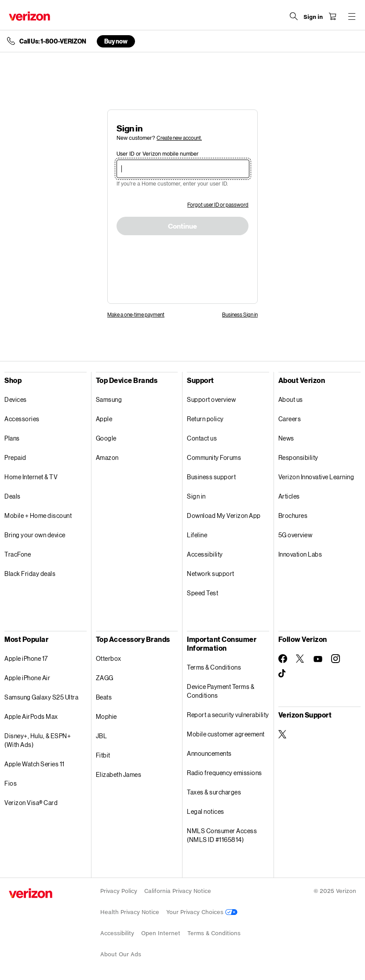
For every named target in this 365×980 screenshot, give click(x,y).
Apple (104, 419)
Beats (104, 697)
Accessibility (205, 554)
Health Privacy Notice (130, 912)
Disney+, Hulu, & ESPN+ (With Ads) (38, 740)
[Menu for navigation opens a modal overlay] (352, 16)
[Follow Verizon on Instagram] (336, 659)
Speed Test (203, 593)
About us (291, 399)
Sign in (196, 496)
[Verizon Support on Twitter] (283, 734)
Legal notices (206, 811)
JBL (102, 736)
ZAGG (105, 678)
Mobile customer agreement (226, 734)
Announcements (209, 753)
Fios (11, 783)
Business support (211, 477)
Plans (12, 438)
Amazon (107, 457)
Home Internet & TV (31, 477)
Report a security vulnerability (228, 715)
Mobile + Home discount (38, 516)
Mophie (106, 716)
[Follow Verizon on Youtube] (318, 659)
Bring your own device (35, 535)
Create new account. (179, 138)
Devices (16, 399)
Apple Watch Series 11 (35, 764)
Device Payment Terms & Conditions (221, 691)
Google (106, 438)
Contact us (202, 438)
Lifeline (197, 535)
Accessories (22, 419)
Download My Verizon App (224, 516)
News (286, 438)
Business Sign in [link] (240, 315)
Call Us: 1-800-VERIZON (53, 41)
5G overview (296, 535)
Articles (289, 496)
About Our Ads (121, 954)
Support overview (211, 399)
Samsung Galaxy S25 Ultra (41, 697)
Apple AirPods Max (31, 716)
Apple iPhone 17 (26, 658)
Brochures (293, 516)
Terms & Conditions (214, 667)
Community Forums (214, 457)
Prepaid (15, 457)
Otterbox (109, 658)
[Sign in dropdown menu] (313, 17)
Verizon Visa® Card (31, 803)
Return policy (205, 419)
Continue (182, 226)
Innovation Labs (300, 554)
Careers (290, 419)
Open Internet (161, 933)
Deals (13, 496)
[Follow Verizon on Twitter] (300, 659)
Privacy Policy (119, 891)
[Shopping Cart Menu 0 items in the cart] (332, 16)
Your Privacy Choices (202, 912)
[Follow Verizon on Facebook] (283, 659)
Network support (211, 574)
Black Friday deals (30, 574)
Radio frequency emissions (224, 773)
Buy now (116, 41)
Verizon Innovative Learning (316, 477)
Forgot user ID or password (218, 205)
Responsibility (298, 457)
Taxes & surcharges (214, 792)
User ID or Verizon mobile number (158, 154)
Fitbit (103, 755)
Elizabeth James (119, 774)
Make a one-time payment (136, 315)
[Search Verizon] (294, 16)
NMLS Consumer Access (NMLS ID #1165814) (222, 835)
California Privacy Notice (178, 891)
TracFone (18, 554)
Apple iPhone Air (27, 678)
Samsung (109, 399)
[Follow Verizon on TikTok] (283, 674)
